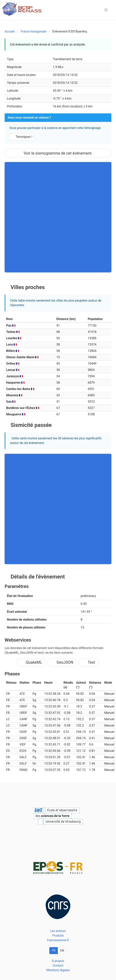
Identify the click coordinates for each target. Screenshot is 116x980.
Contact (58, 965)
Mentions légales (58, 970)
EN (62, 950)
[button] (106, 10)
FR (54, 950)
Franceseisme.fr (58, 940)
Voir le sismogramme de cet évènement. (58, 153)
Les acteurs (58, 931)
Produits (58, 936)
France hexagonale (34, 31)
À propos (58, 961)
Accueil (10, 31)
